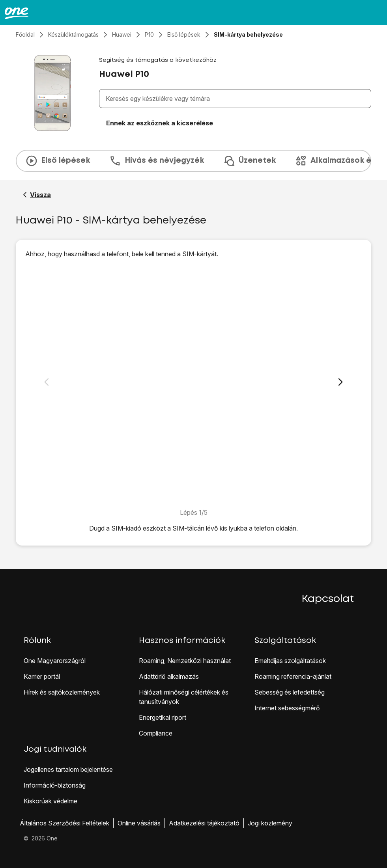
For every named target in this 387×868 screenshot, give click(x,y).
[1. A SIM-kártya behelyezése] (193, 383)
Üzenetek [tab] (249, 161)
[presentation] (193, 161)
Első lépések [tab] (58, 161)
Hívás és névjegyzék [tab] (156, 161)
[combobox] (237, 99)
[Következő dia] (340, 382)
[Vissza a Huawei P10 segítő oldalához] (37, 195)
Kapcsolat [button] (328, 599)
